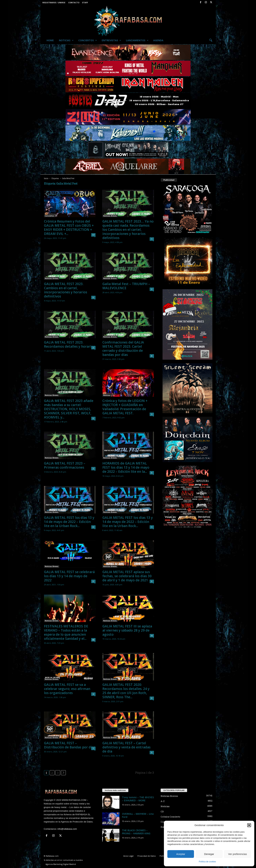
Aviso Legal (128, 856)
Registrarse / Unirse (54, 2)
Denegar (209, 854)
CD (162, 811)
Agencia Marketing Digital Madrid (61, 864)
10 (152, 636)
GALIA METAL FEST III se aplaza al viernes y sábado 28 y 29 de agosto (127, 630)
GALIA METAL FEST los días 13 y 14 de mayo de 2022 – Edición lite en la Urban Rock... (69, 522)
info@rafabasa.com (67, 829)
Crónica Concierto (170, 817)
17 (93, 235)
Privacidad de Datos (147, 856)
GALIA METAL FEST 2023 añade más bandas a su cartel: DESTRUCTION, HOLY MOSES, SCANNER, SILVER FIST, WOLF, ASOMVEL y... (69, 409)
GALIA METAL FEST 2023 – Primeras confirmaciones (65, 465)
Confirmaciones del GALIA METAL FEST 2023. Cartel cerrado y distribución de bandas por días (123, 349)
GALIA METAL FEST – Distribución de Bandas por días (70, 745)
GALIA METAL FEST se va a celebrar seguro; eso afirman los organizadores (67, 689)
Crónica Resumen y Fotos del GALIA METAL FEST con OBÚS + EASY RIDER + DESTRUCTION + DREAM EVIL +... (69, 228)
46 (93, 640)
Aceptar (181, 854)
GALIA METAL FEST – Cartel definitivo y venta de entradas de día (126, 747)
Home (50, 40)
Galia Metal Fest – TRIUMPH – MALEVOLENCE (126, 286)
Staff (85, 2)
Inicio (46, 178)
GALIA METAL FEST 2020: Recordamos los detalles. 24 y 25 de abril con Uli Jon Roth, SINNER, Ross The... (126, 691)
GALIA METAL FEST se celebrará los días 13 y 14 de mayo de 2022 (69, 576)
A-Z (163, 801)
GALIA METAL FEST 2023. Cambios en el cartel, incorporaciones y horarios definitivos (66, 290)
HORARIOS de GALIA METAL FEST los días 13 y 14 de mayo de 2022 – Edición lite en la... (126, 467)
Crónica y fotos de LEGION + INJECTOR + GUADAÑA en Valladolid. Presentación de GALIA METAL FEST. (125, 407)
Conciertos (88, 40)
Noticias (66, 40)
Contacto (74, 2)
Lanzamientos (137, 40)
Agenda (158, 40)
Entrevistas (111, 40)
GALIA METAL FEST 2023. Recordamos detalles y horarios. (70, 344)
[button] (249, 825)
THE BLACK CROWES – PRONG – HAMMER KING (136, 832)
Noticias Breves (110, 216)
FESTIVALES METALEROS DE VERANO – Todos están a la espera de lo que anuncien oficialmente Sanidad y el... (66, 632)
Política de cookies (207, 862)
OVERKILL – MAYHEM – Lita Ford (138, 815)
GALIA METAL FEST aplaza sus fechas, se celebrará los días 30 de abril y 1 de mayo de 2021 (127, 576)
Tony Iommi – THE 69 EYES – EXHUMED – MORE (138, 799)
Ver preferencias (238, 854)
